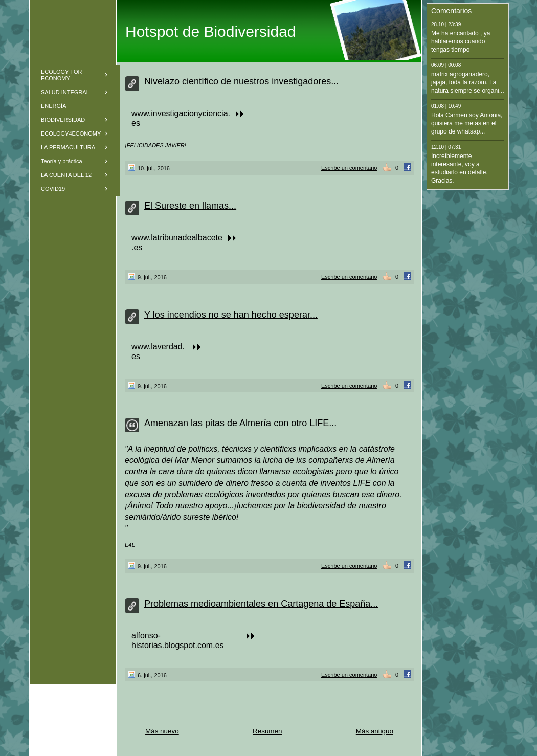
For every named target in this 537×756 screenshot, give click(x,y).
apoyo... (220, 506)
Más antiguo (375, 731)
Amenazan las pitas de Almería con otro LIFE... (240, 423)
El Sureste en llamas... (190, 206)
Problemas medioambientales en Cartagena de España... (261, 604)
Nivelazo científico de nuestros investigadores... (241, 81)
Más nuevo (162, 731)
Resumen (267, 731)
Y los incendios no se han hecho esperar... (231, 315)
